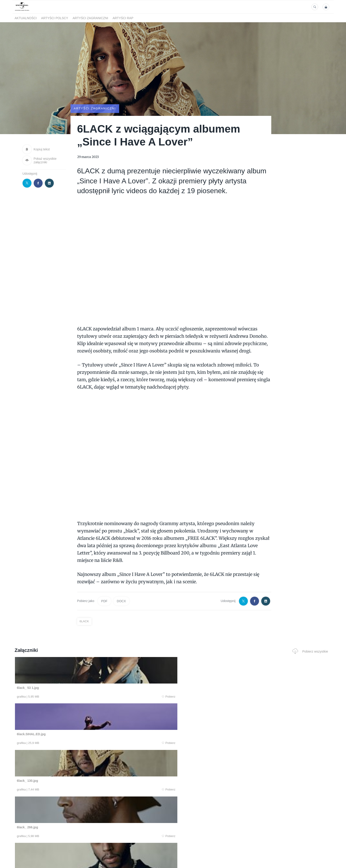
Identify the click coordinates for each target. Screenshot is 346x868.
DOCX (121, 601)
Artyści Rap (123, 18)
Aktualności (26, 18)
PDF (104, 601)
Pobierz (82, 697)
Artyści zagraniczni (90, 18)
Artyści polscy (55, 18)
